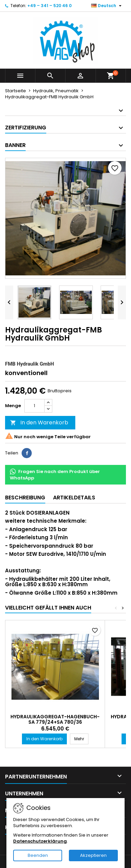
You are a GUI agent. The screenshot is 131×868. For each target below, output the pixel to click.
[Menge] (34, 406)
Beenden (38, 855)
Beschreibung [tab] (25, 498)
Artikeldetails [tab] (74, 498)
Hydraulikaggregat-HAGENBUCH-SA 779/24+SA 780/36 (55, 719)
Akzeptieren (93, 855)
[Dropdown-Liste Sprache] (107, 6)
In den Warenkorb (39, 423)
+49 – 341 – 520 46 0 (49, 6)
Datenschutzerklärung (40, 841)
